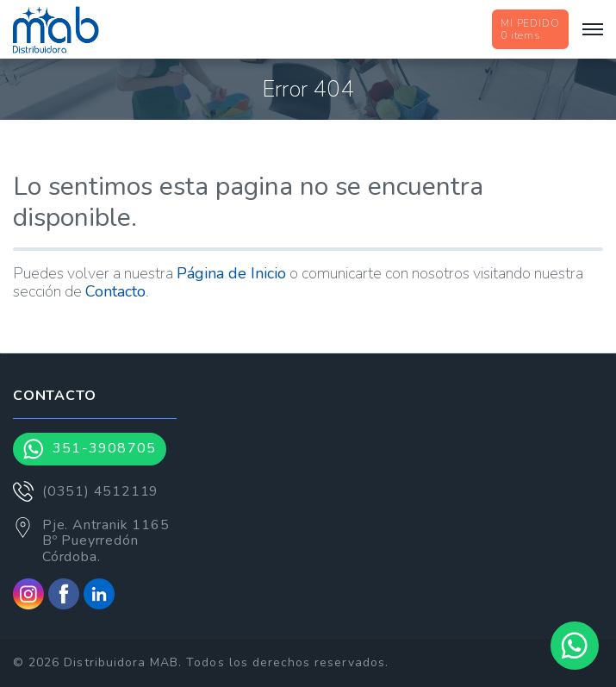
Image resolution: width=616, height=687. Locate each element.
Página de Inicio (231, 273)
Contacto (115, 291)
